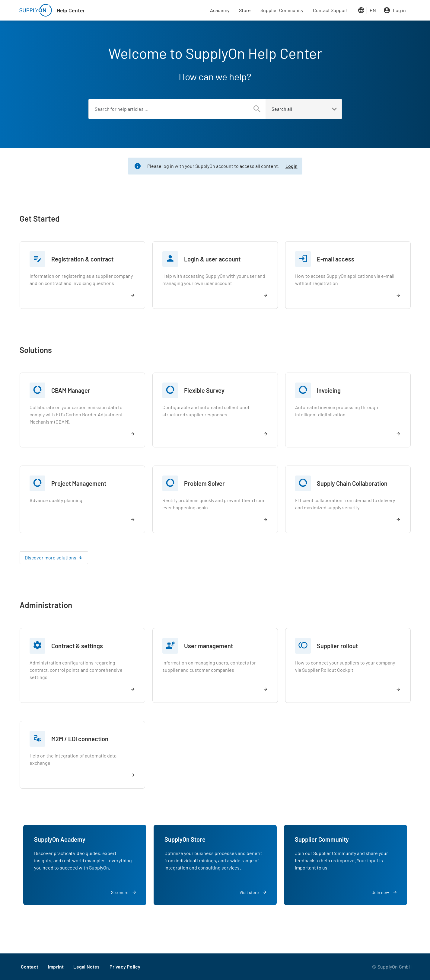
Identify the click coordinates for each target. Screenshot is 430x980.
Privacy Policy (125, 967)
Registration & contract (82, 259)
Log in (399, 10)
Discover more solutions (51, 557)
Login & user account (212, 259)
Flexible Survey (204, 390)
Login (291, 166)
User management (209, 646)
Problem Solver (204, 483)
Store (245, 10)
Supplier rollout (337, 646)
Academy (220, 10)
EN (373, 10)
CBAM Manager (71, 390)
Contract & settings (77, 646)
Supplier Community (282, 10)
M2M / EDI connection (80, 739)
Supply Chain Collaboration (352, 483)
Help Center (71, 10)
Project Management (79, 483)
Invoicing (329, 390)
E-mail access (336, 259)
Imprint (56, 967)
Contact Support (330, 10)
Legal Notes (86, 967)
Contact (30, 967)
